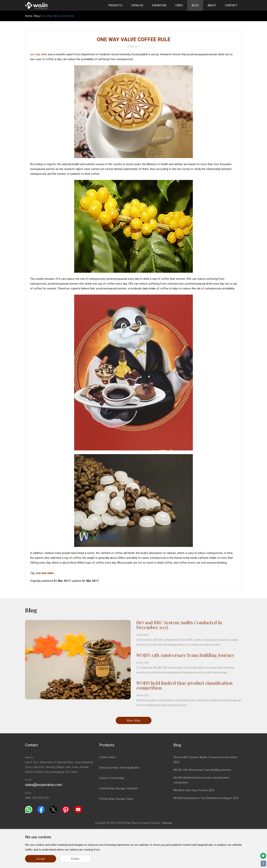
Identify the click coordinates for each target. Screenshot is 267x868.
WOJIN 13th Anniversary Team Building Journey (185, 655)
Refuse (75, 859)
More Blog (134, 720)
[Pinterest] (66, 809)
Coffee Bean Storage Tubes (116, 799)
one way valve (39, 54)
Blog (195, 5)
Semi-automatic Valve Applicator (119, 768)
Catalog (137, 5)
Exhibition (159, 5)
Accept (41, 859)
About (212, 5)
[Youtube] (78, 809)
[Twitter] (53, 809)
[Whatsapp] (29, 809)
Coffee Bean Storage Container (118, 788)
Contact (231, 5)
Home (29, 16)
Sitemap (167, 823)
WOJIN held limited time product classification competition (184, 685)
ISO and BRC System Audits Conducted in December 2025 (179, 625)
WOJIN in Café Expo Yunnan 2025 (194, 790)
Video (179, 5)
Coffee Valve (107, 757)
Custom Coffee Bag (112, 778)
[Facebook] (41, 809)
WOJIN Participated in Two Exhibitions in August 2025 (206, 798)
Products (115, 5)
